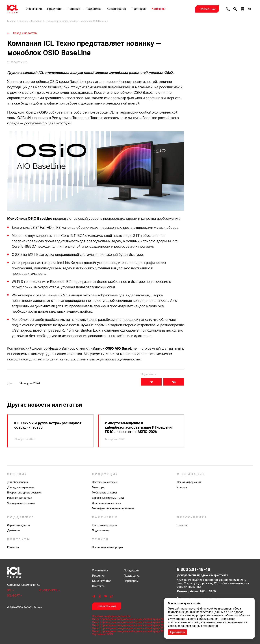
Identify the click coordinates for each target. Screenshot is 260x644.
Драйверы (14, 530)
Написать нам (207, 9)
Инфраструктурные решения (24, 493)
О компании (34, 9)
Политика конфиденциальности (111, 616)
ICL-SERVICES (48, 590)
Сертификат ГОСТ (103, 634)
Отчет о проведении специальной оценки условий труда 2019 (129, 628)
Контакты (159, 9)
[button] (228, 9)
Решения (74, 9)
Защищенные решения (21, 503)
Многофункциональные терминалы (113, 508)
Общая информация (189, 482)
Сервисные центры (19, 525)
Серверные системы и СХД (108, 498)
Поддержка (93, 9)
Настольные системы (105, 482)
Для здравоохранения (21, 487)
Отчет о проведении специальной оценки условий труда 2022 (129, 625)
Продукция (55, 9)
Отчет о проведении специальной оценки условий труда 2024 (129, 619)
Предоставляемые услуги (107, 547)
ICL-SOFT (14, 596)
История (182, 487)
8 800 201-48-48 (194, 569)
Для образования (18, 482)
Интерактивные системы (107, 503)
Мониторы (98, 487)
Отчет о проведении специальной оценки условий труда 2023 (129, 622)
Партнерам (139, 9)
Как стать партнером (105, 525)
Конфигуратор (116, 9)
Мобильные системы (104, 493)
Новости (182, 525)
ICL (10, 590)
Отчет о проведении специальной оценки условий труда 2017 (129, 631)
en (249, 9)
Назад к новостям (25, 33)
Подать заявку (101, 530)
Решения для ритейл (20, 498)
